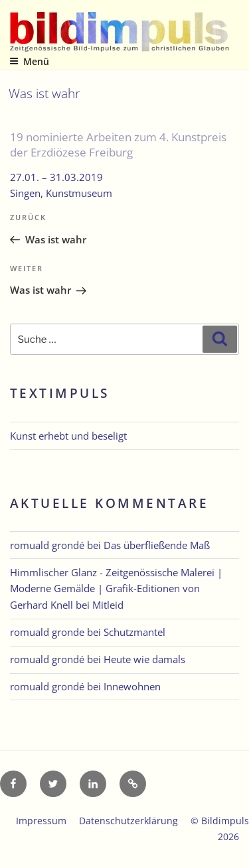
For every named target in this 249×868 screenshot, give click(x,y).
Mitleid (108, 605)
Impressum (41, 821)
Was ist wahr (44, 93)
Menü (29, 61)
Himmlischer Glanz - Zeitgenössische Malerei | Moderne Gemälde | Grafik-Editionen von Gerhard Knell (116, 589)
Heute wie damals (144, 659)
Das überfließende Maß (157, 545)
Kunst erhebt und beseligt (68, 436)
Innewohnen (132, 686)
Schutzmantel (134, 632)
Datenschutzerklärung (128, 821)
